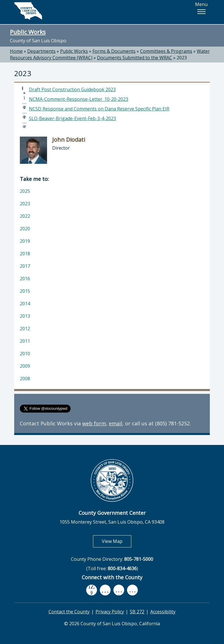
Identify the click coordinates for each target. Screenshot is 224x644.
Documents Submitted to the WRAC (135, 58)
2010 (25, 354)
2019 (25, 241)
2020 (25, 229)
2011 (25, 341)
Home (16, 51)
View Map (117, 541)
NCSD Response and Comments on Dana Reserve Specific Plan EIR (99, 109)
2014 (25, 304)
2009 (25, 366)
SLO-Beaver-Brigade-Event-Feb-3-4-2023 (72, 118)
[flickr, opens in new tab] (119, 590)
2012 (25, 329)
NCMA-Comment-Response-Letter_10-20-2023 (79, 99)
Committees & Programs (166, 51)
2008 (25, 379)
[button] (201, 12)
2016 (25, 279)
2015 (25, 291)
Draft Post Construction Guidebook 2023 (72, 89)
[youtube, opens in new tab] (105, 590)
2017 (25, 266)
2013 (25, 316)
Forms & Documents (114, 51)
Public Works (28, 32)
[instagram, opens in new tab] (132, 590)
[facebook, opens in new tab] (92, 590)
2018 (25, 254)
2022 (25, 216)
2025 (25, 191)
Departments (41, 51)
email (116, 423)
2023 (182, 58)
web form (94, 423)
